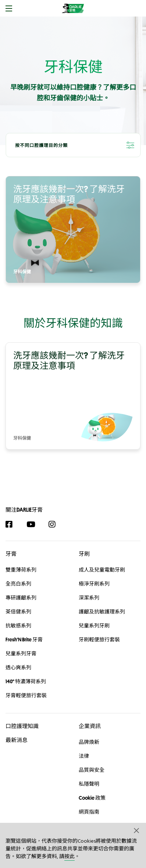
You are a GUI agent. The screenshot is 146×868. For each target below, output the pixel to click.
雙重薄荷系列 (21, 570)
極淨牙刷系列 (94, 584)
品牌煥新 (89, 742)
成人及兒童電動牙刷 (102, 570)
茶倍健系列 (18, 612)
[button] (137, 830)
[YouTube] (34, 524)
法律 (84, 756)
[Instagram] (56, 524)
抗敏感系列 (18, 626)
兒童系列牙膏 (21, 653)
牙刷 (84, 554)
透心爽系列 (18, 667)
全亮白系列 (18, 584)
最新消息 (17, 740)
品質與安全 (92, 770)
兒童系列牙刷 (94, 626)
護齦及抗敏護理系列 (102, 612)
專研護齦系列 (21, 598)
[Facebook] (13, 524)
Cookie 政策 (92, 798)
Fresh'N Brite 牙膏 (24, 640)
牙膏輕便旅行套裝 (26, 695)
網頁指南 (89, 812)
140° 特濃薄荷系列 (26, 681)
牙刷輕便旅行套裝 (99, 640)
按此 (70, 857)
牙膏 (11, 554)
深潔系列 (89, 598)
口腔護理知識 (22, 726)
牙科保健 (22, 272)
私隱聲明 (89, 784)
